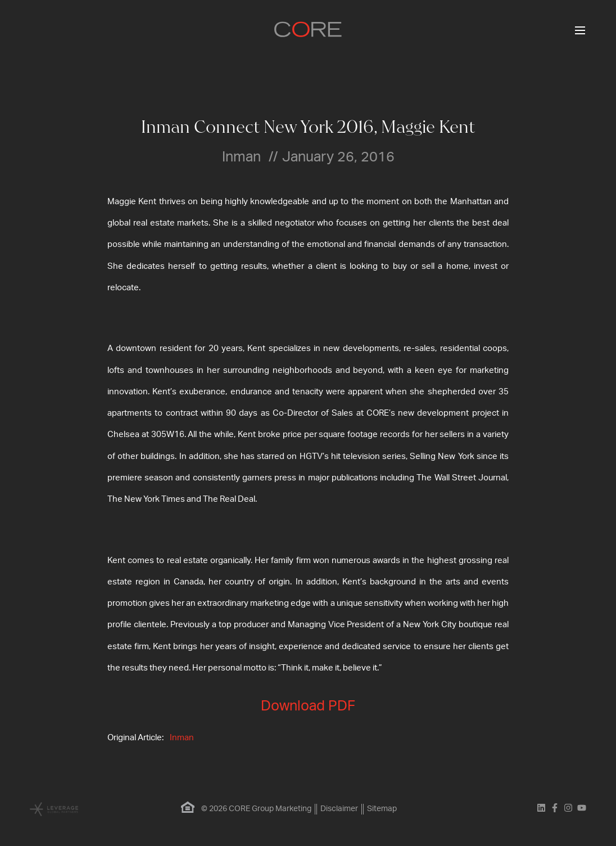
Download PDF (308, 706)
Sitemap (382, 809)
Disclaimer (339, 809)
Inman (182, 738)
